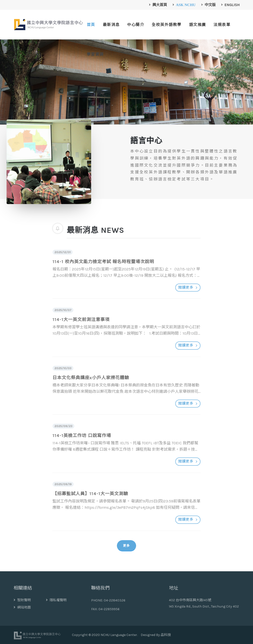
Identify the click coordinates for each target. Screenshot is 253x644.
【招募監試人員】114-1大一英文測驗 (90, 503)
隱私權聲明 (56, 600)
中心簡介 (136, 25)
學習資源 (95, 54)
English (231, 5)
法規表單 (222, 25)
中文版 (209, 5)
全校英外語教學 (167, 25)
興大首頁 (158, 5)
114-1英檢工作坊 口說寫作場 (82, 445)
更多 (126, 546)
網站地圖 (22, 607)
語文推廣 (198, 25)
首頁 (91, 25)
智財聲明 (22, 600)
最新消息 (111, 25)
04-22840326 (115, 600)
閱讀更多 (188, 297)
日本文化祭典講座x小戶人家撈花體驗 (91, 387)
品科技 (166, 635)
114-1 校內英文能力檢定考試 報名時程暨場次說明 (103, 271)
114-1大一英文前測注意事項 (81, 329)
